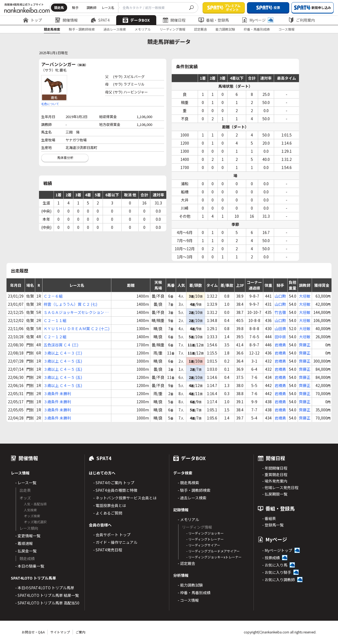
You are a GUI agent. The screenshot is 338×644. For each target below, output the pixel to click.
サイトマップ (60, 632)
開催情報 (66, 20)
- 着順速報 (24, 543)
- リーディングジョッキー (205, 533)
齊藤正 (305, 345)
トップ (32, 20)
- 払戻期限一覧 (275, 494)
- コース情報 (188, 600)
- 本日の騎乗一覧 (30, 566)
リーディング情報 (172, 29)
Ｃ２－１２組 (55, 337)
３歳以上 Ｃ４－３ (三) (63, 353)
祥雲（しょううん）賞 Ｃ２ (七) (70, 304)
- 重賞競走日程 (275, 474)
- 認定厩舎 (186, 563)
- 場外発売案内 (275, 481)
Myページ (258, 20)
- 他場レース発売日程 (280, 487)
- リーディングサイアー (203, 545)
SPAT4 (100, 20)
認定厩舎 (200, 29)
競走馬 (59, 7)
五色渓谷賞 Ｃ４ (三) (61, 345)
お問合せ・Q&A (33, 632)
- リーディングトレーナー (205, 539)
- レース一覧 (26, 483)
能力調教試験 (225, 29)
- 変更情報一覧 (28, 536)
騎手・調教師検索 (82, 29)
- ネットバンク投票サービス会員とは (125, 498)
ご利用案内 (302, 20)
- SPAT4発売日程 (108, 550)
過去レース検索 (115, 29)
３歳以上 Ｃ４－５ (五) (63, 361)
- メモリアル (188, 519)
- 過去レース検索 (192, 498)
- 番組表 (269, 518)
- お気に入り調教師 (279, 580)
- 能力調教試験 (190, 585)
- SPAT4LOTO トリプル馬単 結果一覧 (47, 595)
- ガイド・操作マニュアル (115, 542)
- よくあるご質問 (108, 513)
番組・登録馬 (214, 20)
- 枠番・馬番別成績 (194, 593)
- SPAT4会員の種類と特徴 (115, 490)
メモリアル (143, 29)
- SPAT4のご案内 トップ (114, 483)
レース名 (108, 7)
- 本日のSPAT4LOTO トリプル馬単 (45, 588)
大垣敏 (305, 296)
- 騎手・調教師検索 (194, 490)
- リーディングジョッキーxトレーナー (214, 557)
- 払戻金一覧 (26, 551)
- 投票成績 (271, 558)
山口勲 (280, 296)
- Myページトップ (277, 550)
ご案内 (80, 632)
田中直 (280, 337)
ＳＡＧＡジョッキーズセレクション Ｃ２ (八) (76, 312)
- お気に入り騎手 (277, 572)
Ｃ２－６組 (53, 296)
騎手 (75, 7)
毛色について (50, 104)
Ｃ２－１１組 (55, 320)
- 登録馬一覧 (273, 525)
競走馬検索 (52, 29)
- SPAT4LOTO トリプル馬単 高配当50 (47, 603)
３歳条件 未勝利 (57, 393)
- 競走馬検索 (188, 483)
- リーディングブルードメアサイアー (213, 551)
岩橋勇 (280, 345)
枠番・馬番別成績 (257, 29)
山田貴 (280, 328)
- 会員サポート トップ (112, 535)
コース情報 (286, 29)
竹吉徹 (280, 312)
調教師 (92, 7)
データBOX (136, 20)
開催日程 (174, 20)
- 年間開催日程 (275, 468)
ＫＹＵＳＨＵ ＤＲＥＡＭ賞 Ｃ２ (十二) (77, 328)
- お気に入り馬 (275, 565)
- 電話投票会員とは (110, 505)
